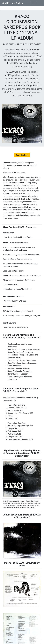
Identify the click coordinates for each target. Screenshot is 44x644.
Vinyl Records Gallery (12, 3)
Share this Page (22, 155)
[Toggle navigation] (34, 3)
